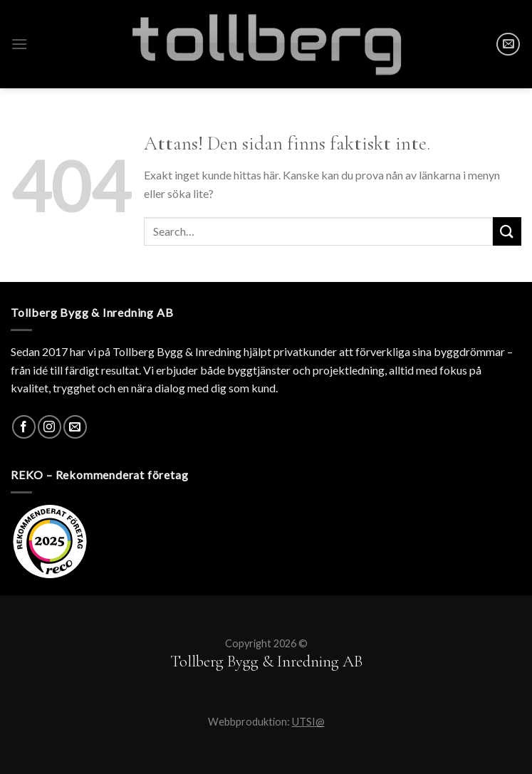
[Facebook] (24, 427)
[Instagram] (49, 427)
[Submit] (507, 231)
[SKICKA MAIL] (508, 45)
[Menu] (19, 44)
